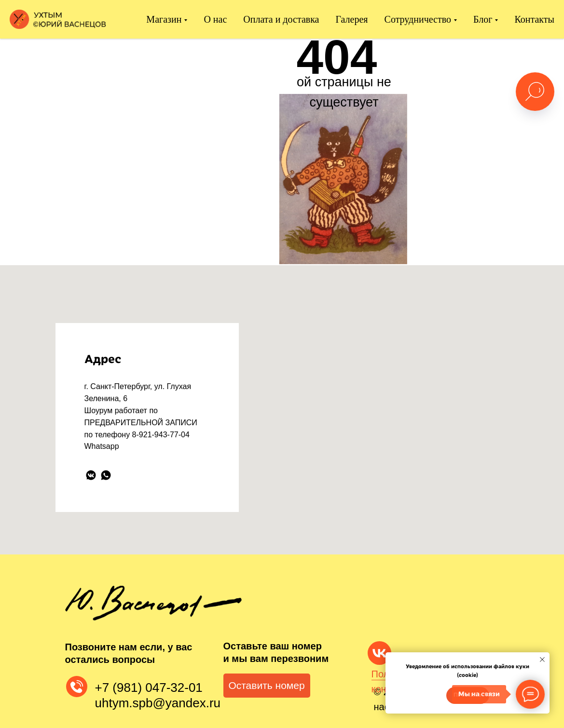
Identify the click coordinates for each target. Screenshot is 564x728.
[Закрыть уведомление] (542, 660)
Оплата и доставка (281, 19)
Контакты (534, 19)
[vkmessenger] (91, 475)
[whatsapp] (106, 475)
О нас (215, 19)
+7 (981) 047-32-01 (149, 688)
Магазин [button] (164, 19)
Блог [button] (483, 19)
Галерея (352, 19)
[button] (267, 686)
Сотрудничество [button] (418, 19)
